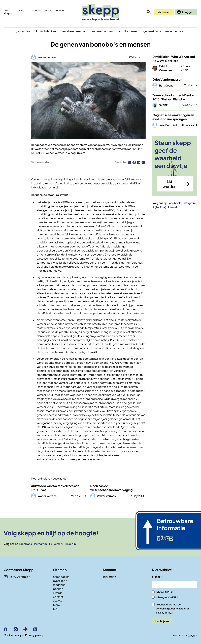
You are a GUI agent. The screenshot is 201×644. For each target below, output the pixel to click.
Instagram (189, 203)
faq (55, 609)
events (60, 10)
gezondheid (23, 31)
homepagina (61, 577)
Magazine (35, 10)
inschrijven (162, 621)
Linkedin (174, 207)
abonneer (164, 12)
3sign (191, 635)
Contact (48, 10)
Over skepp (8, 12)
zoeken (149, 12)
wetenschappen (102, 31)
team (56, 605)
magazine (59, 585)
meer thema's (174, 31)
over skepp (60, 581)
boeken (58, 589)
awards (58, 593)
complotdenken (128, 31)
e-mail (156, 577)
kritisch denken (46, 31)
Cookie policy (13, 635)
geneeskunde (152, 31)
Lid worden (170, 184)
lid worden (109, 577)
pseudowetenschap (74, 31)
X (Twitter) (159, 207)
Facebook (174, 203)
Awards (21, 10)
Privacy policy (34, 635)
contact (58, 597)
